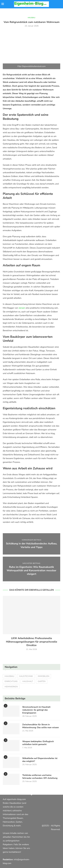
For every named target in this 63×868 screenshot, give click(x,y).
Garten (42, 681)
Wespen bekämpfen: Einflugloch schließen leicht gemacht (38, 743)
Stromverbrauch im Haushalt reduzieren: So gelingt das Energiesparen (36, 710)
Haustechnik (26, 676)
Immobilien (43, 676)
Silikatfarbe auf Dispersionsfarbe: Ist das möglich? (40, 760)
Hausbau (9, 676)
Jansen (22, 308)
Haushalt (28, 681)
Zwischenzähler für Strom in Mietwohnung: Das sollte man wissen (41, 726)
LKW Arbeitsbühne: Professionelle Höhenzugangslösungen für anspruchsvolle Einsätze (32, 642)
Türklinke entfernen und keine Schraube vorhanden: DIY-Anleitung (40, 777)
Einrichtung (11, 681)
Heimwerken (11, 687)
